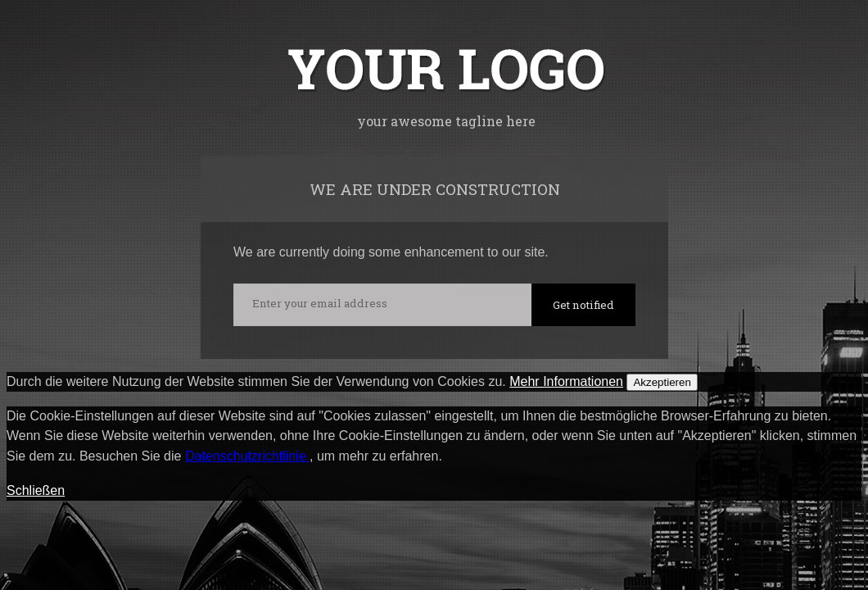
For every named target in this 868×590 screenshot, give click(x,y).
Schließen (36, 490)
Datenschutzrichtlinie (247, 456)
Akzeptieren (662, 382)
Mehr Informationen (566, 381)
